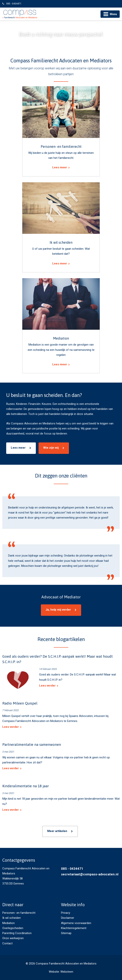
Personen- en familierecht (19, 913)
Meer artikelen (57, 831)
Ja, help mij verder (58, 610)
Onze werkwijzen (13, 938)
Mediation (9, 923)
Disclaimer (68, 918)
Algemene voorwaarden (76, 923)
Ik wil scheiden (12, 918)
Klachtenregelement (74, 928)
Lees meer (18, 448)
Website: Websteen (61, 972)
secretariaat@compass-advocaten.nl (90, 874)
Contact (7, 943)
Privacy (66, 913)
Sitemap (66, 933)
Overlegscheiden (13, 928)
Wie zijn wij (51, 448)
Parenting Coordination (17, 933)
